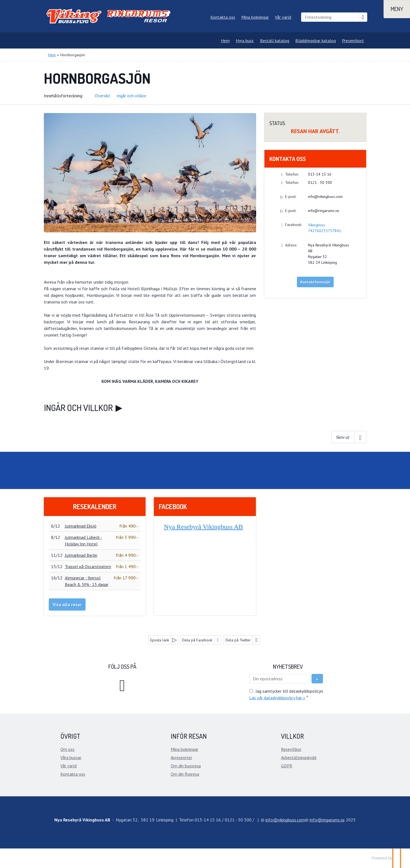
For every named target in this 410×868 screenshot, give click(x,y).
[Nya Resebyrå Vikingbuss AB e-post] (285, 820)
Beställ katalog (275, 41)
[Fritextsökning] (330, 17)
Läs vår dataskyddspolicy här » (277, 698)
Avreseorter (181, 757)
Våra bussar (71, 757)
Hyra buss (245, 41)
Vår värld (283, 17)
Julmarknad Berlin (81, 555)
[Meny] (397, 9)
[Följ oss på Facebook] (122, 685)
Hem (225, 41)
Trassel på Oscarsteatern (88, 566)
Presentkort (353, 41)
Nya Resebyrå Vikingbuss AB (203, 527)
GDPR (287, 766)
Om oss (67, 749)
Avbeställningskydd (299, 757)
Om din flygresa (185, 774)
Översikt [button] (103, 96)
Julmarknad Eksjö (81, 526)
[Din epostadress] (280, 679)
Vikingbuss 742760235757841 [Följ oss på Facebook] (325, 228)
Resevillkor (291, 749)
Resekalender (95, 506)
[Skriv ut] (349, 437)
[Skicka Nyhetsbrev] (317, 679)
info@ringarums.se (324, 211)
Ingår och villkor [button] (132, 96)
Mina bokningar (255, 17)
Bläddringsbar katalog (316, 41)
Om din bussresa (186, 766)
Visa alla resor (67, 604)
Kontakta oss (223, 17)
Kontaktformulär (315, 282)
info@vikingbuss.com (325, 197)
